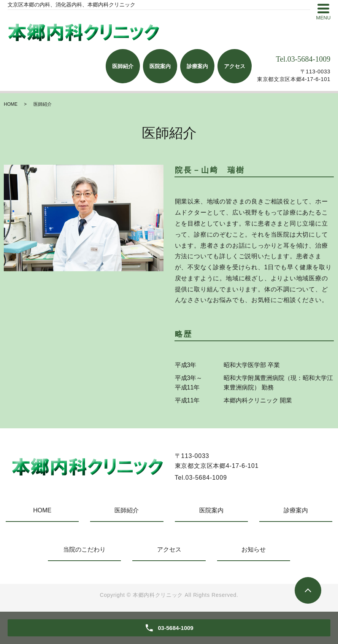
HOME (11, 104)
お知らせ (254, 549)
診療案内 (296, 510)
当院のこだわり (84, 549)
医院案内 (211, 510)
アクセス (169, 549)
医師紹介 (127, 510)
